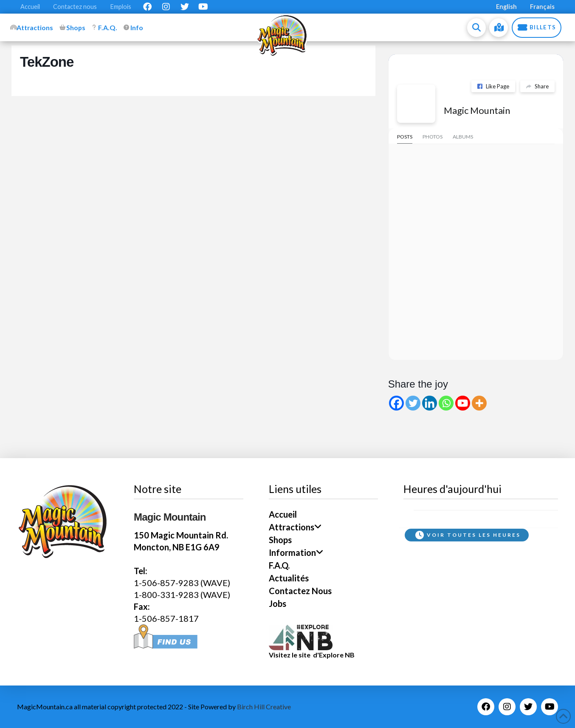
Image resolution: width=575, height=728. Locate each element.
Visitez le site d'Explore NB (312, 655)
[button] (476, 28)
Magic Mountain (477, 110)
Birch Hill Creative (264, 707)
